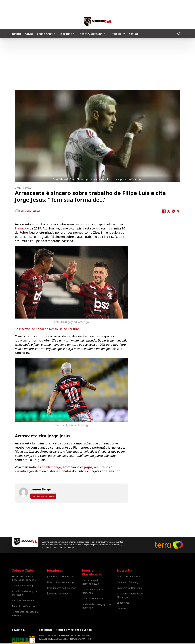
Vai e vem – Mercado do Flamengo (130, 595)
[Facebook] (164, 211)
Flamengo (22, 228)
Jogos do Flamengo (92, 598)
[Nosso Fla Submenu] (124, 34)
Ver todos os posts (43, 496)
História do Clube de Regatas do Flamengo (24, 578)
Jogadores (66, 34)
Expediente (123, 603)
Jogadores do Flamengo (60, 576)
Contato (134, 34)
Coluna (29, 34)
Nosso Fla (116, 34)
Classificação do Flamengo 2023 (91, 582)
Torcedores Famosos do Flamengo (25, 613)
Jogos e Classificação (91, 34)
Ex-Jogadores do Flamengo (62, 588)
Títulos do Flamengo (23, 586)
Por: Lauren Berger (28, 211)
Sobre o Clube (45, 34)
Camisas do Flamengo (24, 600)
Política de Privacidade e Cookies (74, 630)
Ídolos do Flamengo (58, 594)
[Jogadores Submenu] (74, 34)
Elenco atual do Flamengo (61, 582)
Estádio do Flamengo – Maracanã (24, 593)
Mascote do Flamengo (24, 606)
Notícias (17, 34)
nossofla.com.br (56, 542)
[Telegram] (178, 211)
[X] (169, 211)
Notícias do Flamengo (129, 576)
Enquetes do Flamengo (129, 588)
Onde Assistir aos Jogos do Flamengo (96, 606)
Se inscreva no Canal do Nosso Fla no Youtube (47, 329)
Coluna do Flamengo (128, 582)
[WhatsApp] (173, 211)
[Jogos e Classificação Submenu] (105, 34)
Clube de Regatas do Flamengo (93, 591)
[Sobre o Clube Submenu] (55, 34)
